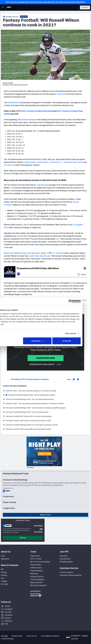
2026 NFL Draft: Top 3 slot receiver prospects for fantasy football (29, 391)
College (4, 581)
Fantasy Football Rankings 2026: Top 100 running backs (26, 412)
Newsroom (5, 559)
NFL (2, 569)
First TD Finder (36, 559)
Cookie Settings (7, 639)
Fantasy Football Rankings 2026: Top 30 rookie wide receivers (29, 395)
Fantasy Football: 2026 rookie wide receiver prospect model (27, 429)
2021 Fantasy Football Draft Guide (37, 111)
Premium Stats (36, 568)
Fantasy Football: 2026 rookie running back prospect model (27, 421)
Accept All (74, 341)
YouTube (8, 612)
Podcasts (8, 621)
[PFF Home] (9, 7)
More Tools (45, 515)
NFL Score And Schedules (40, 562)
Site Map (4, 636)
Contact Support (66, 572)
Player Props (35, 556)
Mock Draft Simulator (38, 585)
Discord (8, 618)
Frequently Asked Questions (71, 575)
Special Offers (65, 559)
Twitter (7, 606)
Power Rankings (36, 571)
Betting (4, 572)
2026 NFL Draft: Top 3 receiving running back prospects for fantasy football (33, 404)
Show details (78, 333)
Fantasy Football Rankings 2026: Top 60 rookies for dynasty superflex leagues (34, 408)
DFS (3, 578)
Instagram (8, 609)
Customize (45, 341)
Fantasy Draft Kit (37, 577)
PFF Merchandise (66, 562)
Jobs (3, 556)
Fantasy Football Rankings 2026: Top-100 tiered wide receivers (28, 399)
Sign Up (24, 17)
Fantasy (4, 575)
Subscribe (64, 556)
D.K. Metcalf (57, 253)
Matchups (34, 574)
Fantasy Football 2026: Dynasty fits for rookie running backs (27, 416)
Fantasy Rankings (37, 580)
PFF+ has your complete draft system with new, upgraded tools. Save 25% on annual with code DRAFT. (46, 2)
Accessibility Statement (50, 636)
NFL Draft (5, 584)
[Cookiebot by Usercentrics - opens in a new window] (78, 301)
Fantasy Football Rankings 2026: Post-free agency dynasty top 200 (30, 425)
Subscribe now (46, 358)
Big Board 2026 (36, 583)
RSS (6, 624)
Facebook (8, 615)
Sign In (85, 7)
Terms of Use (32, 636)
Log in (59, 364)
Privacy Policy (17, 636)
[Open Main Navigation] (3, 7)
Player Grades (36, 565)
